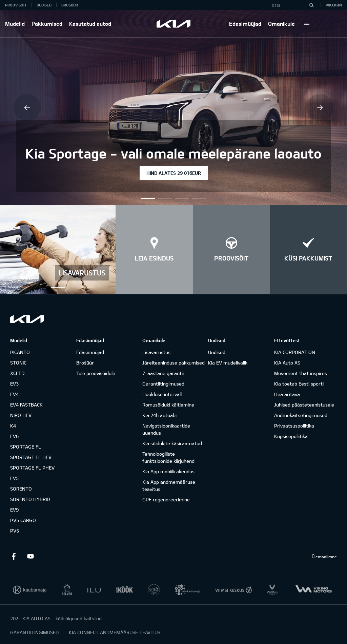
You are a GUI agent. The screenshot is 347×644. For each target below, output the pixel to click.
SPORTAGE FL (26, 447)
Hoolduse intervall (162, 394)
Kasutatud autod (90, 24)
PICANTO (20, 352)
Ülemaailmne (324, 557)
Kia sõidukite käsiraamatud (172, 443)
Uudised (44, 5)
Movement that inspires (301, 373)
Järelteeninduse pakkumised (173, 363)
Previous (27, 108)
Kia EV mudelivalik (228, 363)
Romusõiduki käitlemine (168, 405)
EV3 (14, 384)
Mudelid (15, 24)
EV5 (14, 478)
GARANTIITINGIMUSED (34, 632)
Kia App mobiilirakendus (168, 471)
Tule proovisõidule (96, 373)
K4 (13, 426)
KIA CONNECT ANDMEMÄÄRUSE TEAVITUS (115, 632)
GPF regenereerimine (166, 500)
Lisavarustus (156, 352)
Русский (334, 5)
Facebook (14, 556)
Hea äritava (287, 394)
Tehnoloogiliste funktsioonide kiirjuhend (168, 457)
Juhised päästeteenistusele (304, 405)
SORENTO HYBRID (30, 499)
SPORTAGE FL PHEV (32, 468)
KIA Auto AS (287, 363)
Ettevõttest (287, 340)
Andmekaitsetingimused (301, 415)
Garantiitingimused (163, 384)
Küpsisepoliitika (291, 436)
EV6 (14, 436)
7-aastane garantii (163, 373)
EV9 (14, 510)
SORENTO (21, 489)
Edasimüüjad (245, 24)
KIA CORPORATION (295, 352)
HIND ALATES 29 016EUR (174, 173)
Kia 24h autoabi (159, 415)
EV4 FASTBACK (26, 405)
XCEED (17, 373)
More (307, 24)
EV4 (14, 394)
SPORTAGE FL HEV (31, 457)
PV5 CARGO (23, 520)
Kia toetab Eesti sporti (299, 384)
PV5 (15, 531)
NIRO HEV (21, 415)
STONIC (18, 363)
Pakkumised (47, 24)
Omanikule (281, 24)
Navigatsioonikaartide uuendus (166, 429)
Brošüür (70, 5)
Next (320, 108)
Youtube (30, 556)
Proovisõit (16, 5)
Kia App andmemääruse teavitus (169, 485)
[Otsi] (311, 5)
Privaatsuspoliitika (294, 426)
